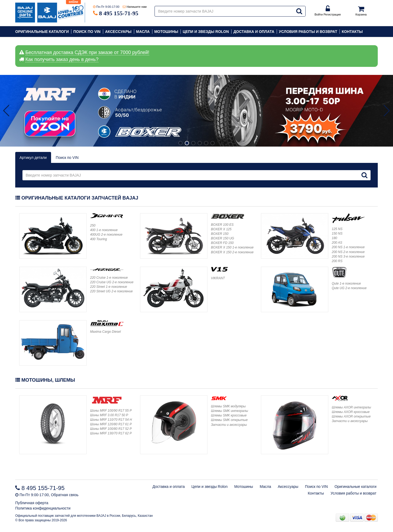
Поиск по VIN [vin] (67, 158)
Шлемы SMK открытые (229, 420)
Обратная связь (65, 495)
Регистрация (332, 14)
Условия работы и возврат (308, 32)
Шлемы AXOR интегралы (351, 407)
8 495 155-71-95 (119, 13)
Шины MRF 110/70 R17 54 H (111, 420)
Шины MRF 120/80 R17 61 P (111, 424)
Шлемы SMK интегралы (230, 411)
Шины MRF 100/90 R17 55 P (111, 411)
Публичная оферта (32, 503)
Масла (143, 32)
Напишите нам (136, 7)
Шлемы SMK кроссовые (229, 415)
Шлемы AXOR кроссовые (351, 412)
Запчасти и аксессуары (229, 425)
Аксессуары (118, 32)
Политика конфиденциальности (43, 508)
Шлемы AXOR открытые (351, 416)
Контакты (352, 32)
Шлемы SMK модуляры (228, 406)
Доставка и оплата (254, 32)
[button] (387, 111)
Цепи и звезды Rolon (206, 32)
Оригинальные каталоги (42, 32)
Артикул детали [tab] (33, 158)
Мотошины (166, 32)
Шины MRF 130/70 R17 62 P (111, 433)
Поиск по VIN (87, 32)
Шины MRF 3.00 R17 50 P (109, 415)
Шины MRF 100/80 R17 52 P (111, 429)
